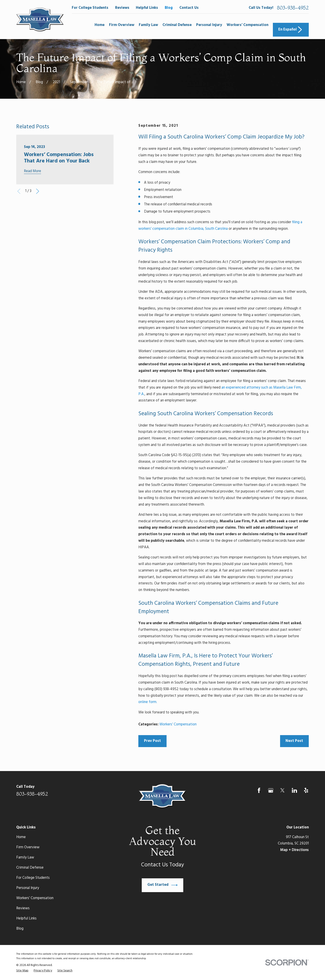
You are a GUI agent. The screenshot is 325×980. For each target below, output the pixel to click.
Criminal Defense (30, 868)
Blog (169, 8)
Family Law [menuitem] (148, 25)
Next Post (294, 741)
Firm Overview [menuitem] (122, 25)
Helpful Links (147, 8)
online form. (148, 702)
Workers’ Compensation (178, 724)
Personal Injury (28, 888)
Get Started (162, 885)
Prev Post (152, 741)
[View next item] (38, 191)
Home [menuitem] (100, 25)
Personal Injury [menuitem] (209, 25)
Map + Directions (295, 850)
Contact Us (189, 8)
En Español (291, 30)
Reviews (122, 8)
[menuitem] (22, 971)
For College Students (90, 8)
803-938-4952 (293, 8)
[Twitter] (282, 790)
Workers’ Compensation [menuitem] (247, 25)
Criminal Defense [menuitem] (177, 25)
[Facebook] (259, 790)
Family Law (25, 858)
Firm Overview (28, 847)
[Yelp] (306, 790)
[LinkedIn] (294, 790)
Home (21, 837)
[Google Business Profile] (271, 790)
